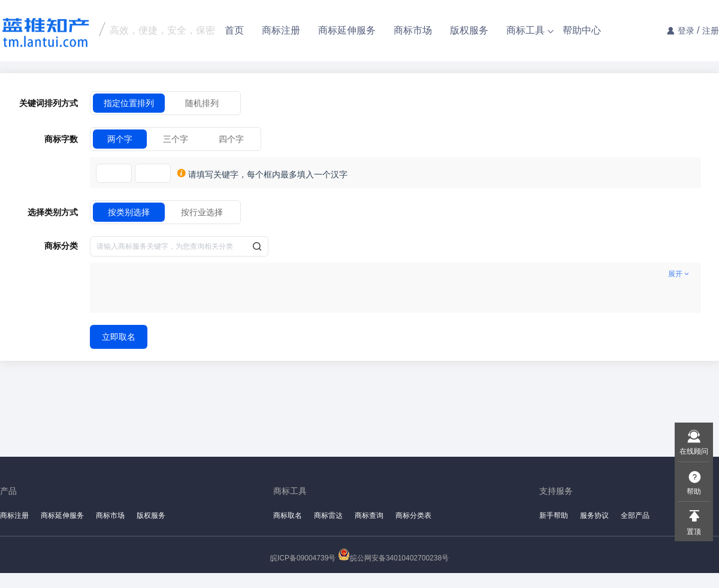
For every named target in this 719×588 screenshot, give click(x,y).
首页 (234, 30)
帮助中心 (582, 30)
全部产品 (635, 515)
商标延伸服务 (347, 30)
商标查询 (369, 515)
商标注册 (281, 30)
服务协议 (594, 515)
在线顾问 (694, 451)
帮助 (694, 491)
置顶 (694, 532)
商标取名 (288, 515)
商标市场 (413, 30)
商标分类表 (413, 515)
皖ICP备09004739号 (303, 558)
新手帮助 (554, 515)
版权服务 (469, 30)
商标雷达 (328, 515)
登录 (686, 31)
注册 (711, 31)
